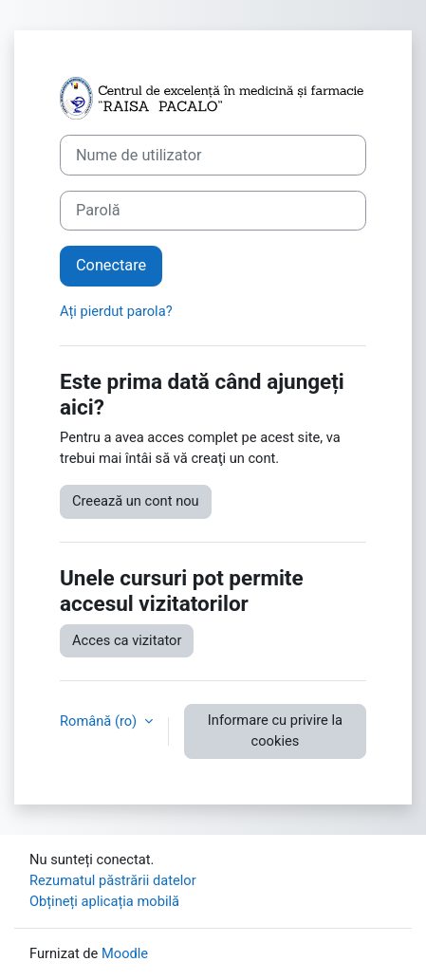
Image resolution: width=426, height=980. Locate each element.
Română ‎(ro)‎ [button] (100, 721)
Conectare (111, 265)
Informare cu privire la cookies (275, 730)
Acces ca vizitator (127, 640)
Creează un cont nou (136, 501)
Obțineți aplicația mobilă (104, 901)
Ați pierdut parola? (116, 311)
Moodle (125, 953)
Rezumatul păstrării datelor (113, 880)
